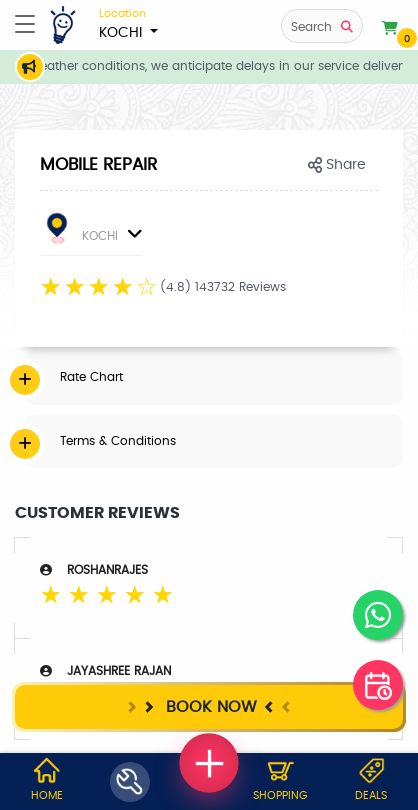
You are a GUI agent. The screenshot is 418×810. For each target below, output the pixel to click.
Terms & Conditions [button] (118, 441)
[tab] (214, 377)
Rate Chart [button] (91, 377)
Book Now (208, 706)
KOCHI (128, 23)
